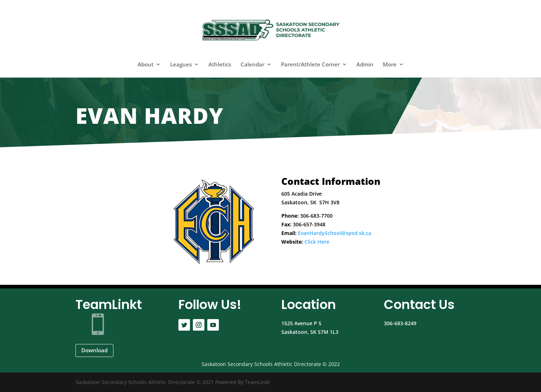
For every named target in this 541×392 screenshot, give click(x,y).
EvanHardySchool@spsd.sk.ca (335, 233)
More (390, 65)
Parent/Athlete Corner (310, 65)
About (146, 65)
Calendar (252, 65)
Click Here (317, 242)
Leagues (181, 65)
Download (94, 350)
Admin (365, 65)
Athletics (220, 65)
